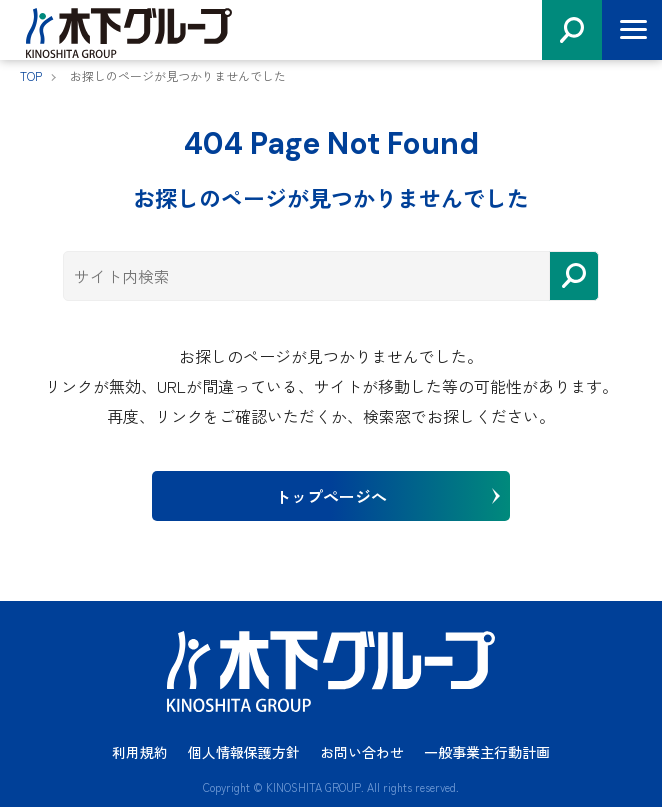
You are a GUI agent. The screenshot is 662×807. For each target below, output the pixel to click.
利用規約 (140, 752)
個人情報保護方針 (244, 752)
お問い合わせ (362, 752)
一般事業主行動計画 (487, 752)
